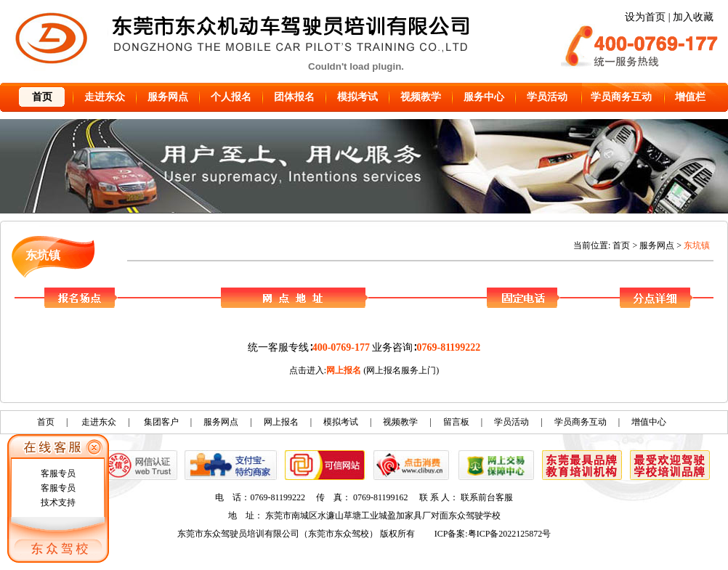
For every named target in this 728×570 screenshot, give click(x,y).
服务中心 (484, 97)
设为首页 (645, 17)
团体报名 (294, 97)
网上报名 (344, 370)
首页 (42, 97)
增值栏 (690, 97)
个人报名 (231, 97)
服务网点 (168, 97)
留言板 (456, 422)
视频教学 (421, 97)
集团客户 (161, 422)
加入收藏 (693, 17)
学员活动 (547, 97)
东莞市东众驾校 (339, 534)
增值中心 (649, 422)
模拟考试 (357, 97)
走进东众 (105, 97)
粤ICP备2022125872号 (510, 534)
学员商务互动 (621, 97)
